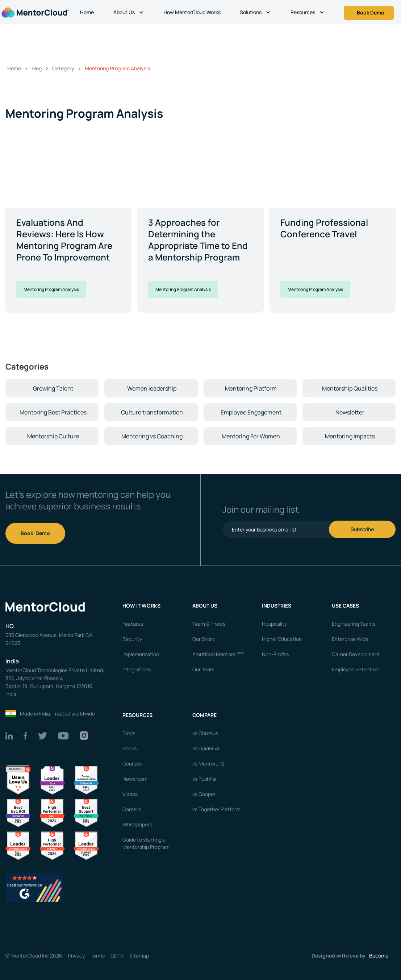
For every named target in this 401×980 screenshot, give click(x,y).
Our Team (203, 669)
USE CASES (346, 606)
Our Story (203, 639)
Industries (277, 606)
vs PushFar (205, 779)
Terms (98, 956)
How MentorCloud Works (192, 12)
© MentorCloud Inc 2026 (34, 956)
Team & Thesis (209, 624)
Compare (204, 715)
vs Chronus (205, 733)
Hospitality (274, 624)
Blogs (129, 733)
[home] (34, 12)
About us (205, 606)
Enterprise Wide (350, 639)
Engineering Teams (354, 624)
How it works (141, 606)
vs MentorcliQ (208, 764)
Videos (130, 794)
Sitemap (139, 956)
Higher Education (282, 639)
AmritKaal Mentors (218, 654)
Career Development (356, 654)
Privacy (76, 956)
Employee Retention (355, 669)
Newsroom (135, 779)
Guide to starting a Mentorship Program (146, 843)
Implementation (141, 654)
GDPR (117, 956)
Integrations (137, 669)
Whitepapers (137, 824)
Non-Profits (275, 654)
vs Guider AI (206, 748)
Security (132, 639)
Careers (132, 809)
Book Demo (35, 533)
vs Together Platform (216, 809)
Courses (132, 764)
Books (130, 748)
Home (87, 12)
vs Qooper (204, 794)
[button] (130, 13)
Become (379, 956)
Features (133, 624)
